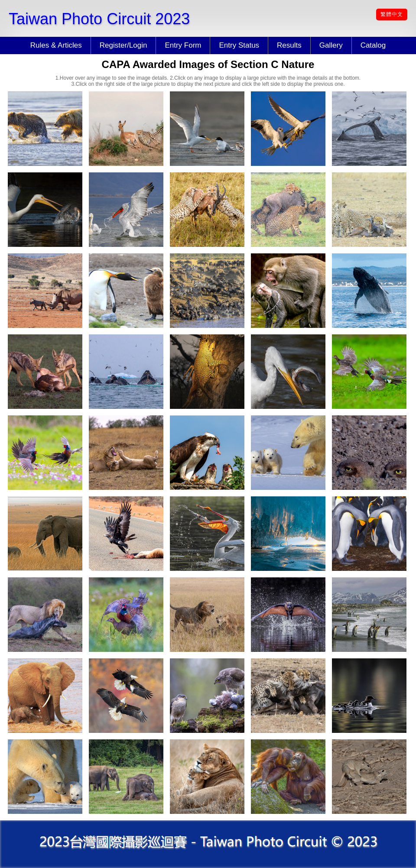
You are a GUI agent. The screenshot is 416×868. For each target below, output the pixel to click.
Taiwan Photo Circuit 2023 (99, 19)
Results (289, 45)
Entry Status (239, 45)
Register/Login (123, 45)
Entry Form (183, 45)
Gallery (331, 45)
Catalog (373, 45)
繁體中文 (392, 14)
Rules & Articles (56, 45)
